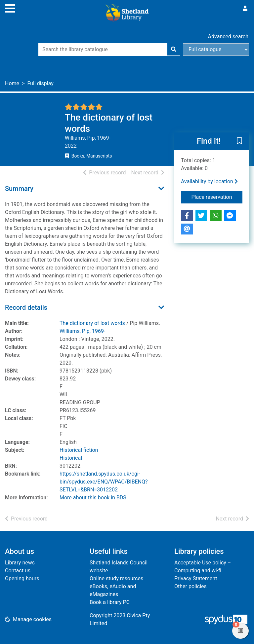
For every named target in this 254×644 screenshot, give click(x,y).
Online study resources (116, 578)
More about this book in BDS (93, 498)
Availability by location (209, 181)
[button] (239, 142)
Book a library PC (110, 602)
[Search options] (216, 50)
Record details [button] (26, 307)
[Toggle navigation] (10, 8)
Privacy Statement (196, 578)
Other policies (190, 586)
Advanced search (228, 36)
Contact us (18, 571)
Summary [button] (19, 189)
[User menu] (245, 9)
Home (12, 83)
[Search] (174, 50)
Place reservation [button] (217, 197)
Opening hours (22, 578)
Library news (20, 563)
